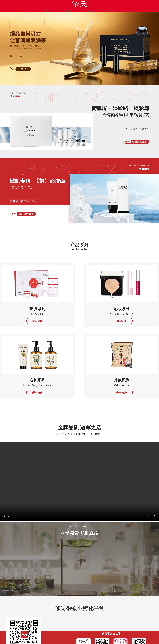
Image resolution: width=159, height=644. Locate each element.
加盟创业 (89, 10)
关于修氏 (31, 10)
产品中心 (108, 10)
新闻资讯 (128, 10)
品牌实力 (51, 10)
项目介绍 (70, 10)
